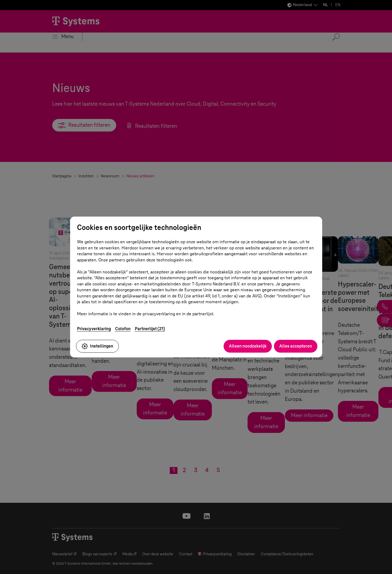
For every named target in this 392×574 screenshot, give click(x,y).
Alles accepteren (296, 346)
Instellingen (97, 346)
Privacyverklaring (94, 329)
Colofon (123, 329)
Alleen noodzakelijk (248, 346)
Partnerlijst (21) (150, 329)
